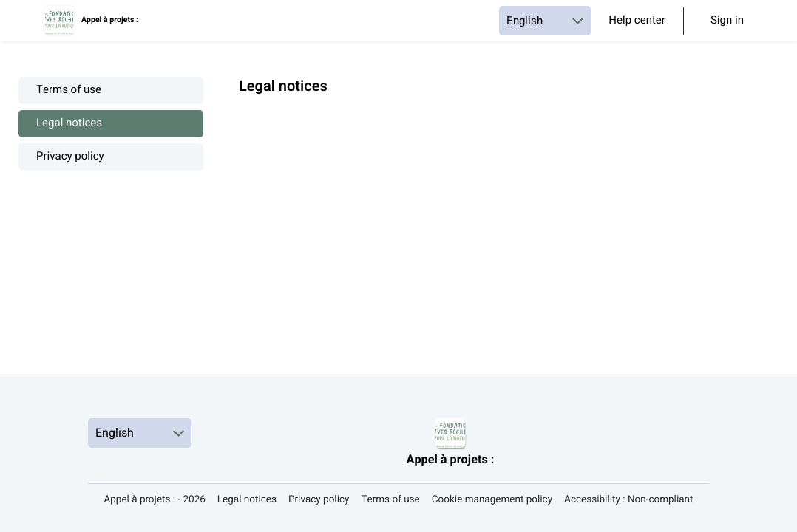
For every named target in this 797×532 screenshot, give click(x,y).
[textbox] (509, 105)
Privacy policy (70, 157)
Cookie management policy (492, 500)
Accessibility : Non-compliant (628, 500)
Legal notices (69, 124)
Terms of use (69, 91)
